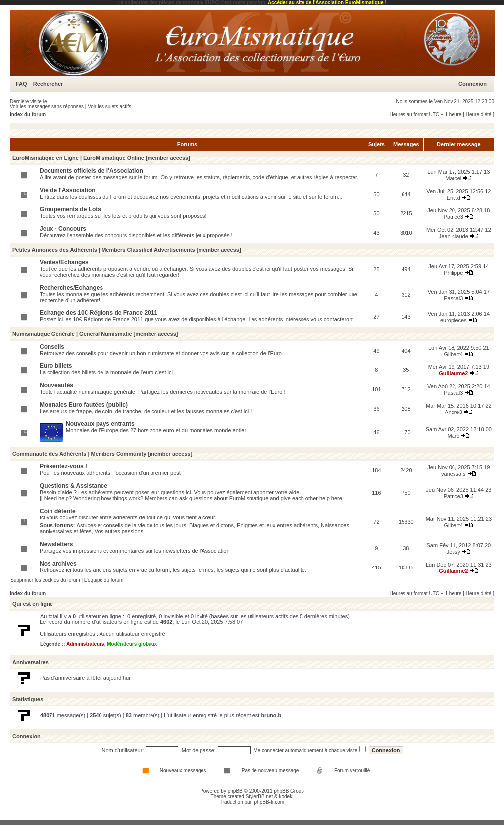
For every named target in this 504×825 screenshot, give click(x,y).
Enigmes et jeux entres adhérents (277, 525)
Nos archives (58, 564)
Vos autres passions (119, 531)
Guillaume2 (453, 373)
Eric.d (454, 198)
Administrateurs (85, 644)
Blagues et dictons (211, 525)
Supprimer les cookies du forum (45, 580)
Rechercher (48, 84)
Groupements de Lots (70, 209)
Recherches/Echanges (71, 288)
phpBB (235, 791)
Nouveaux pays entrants (100, 424)
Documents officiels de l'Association (91, 171)
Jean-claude (454, 236)
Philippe (453, 273)
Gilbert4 (454, 354)
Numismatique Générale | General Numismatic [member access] (95, 334)
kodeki (286, 797)
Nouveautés (56, 385)
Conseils (52, 347)
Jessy (454, 552)
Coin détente (58, 511)
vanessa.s (454, 474)
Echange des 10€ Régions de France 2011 (99, 313)
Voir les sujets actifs (109, 107)
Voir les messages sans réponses (47, 107)
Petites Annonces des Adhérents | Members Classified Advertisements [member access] (127, 250)
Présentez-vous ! (63, 466)
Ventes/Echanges (64, 262)
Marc (454, 436)
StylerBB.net (259, 797)
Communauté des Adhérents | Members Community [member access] (102, 454)
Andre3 (453, 412)
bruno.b (271, 715)
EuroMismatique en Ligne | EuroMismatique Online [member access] (101, 158)
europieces (454, 320)
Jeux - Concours (63, 229)
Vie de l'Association (68, 190)
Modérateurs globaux (132, 644)
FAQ (22, 84)
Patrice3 (454, 217)
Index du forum (28, 115)
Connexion (473, 84)
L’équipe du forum (104, 580)
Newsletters (56, 544)
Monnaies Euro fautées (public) (84, 405)
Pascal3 (453, 298)
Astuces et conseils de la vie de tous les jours (131, 525)
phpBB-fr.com (270, 802)
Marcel (453, 178)
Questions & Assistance (74, 486)
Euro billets (56, 366)
